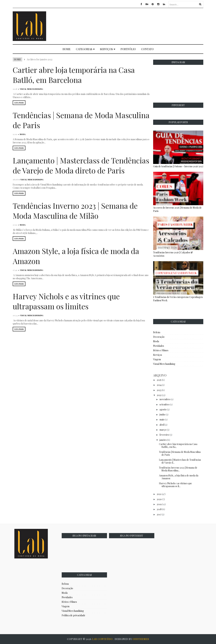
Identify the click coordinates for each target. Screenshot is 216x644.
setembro (165, 404)
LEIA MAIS (19, 103)
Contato (147, 49)
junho (162, 414)
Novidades (159, 346)
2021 (159, 494)
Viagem (157, 359)
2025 (159, 380)
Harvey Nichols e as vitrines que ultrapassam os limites (66, 301)
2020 (159, 499)
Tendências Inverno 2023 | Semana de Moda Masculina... (178, 469)
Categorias (85, 49)
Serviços (108, 49)
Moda (23, 134)
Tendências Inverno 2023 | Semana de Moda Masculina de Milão (75, 211)
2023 (159, 390)
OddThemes (141, 639)
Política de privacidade (73, 615)
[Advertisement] (142, 26)
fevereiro (164, 435)
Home (67, 49)
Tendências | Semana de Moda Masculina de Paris (180, 453)
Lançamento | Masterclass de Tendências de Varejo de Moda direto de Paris (81, 165)
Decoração (159, 337)
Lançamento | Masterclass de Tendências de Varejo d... (180, 461)
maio (162, 420)
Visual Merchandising (31, 89)
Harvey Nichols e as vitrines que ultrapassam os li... (175, 485)
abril (162, 425)
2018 (159, 509)
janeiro (163, 440)
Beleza (157, 332)
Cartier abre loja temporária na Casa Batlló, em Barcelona (74, 75)
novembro (165, 399)
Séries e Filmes (161, 350)
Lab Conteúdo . (103, 639)
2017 (159, 514)
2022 (159, 395)
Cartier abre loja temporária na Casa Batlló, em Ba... (178, 445)
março (163, 430)
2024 (159, 385)
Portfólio (128, 49)
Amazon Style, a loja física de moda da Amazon (179, 477)
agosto (163, 409)
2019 (159, 504)
